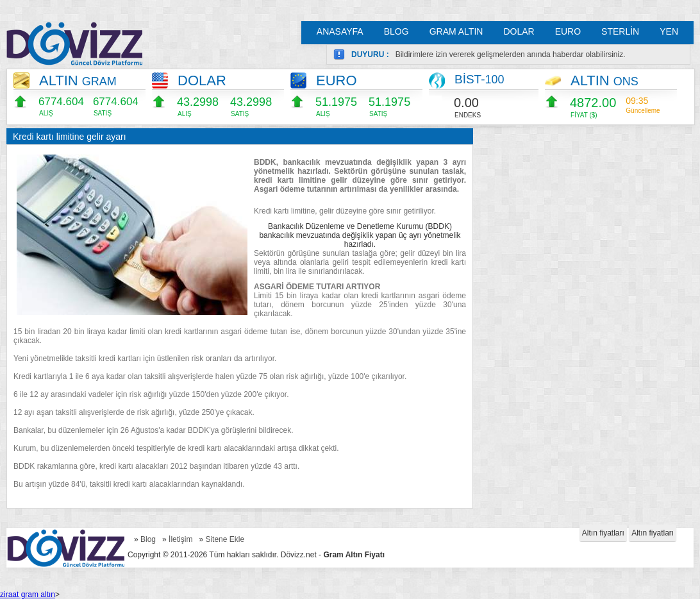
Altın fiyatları (603, 533)
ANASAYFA (340, 31)
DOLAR (519, 31)
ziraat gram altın (28, 595)
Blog (148, 539)
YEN (669, 31)
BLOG (396, 31)
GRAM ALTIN (456, 31)
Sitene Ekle (225, 539)
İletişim (180, 539)
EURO (568, 31)
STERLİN (620, 31)
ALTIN (78, 80)
